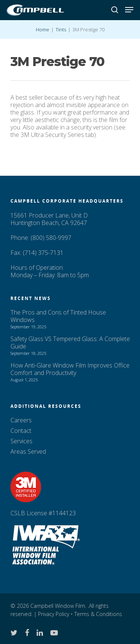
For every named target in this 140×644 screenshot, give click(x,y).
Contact (21, 431)
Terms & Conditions (98, 614)
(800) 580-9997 (51, 238)
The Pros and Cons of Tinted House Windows (58, 316)
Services (21, 441)
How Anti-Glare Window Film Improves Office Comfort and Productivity (70, 369)
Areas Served (28, 451)
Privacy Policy (54, 614)
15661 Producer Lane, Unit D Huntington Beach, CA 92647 (49, 219)
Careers (21, 420)
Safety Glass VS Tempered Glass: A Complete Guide (70, 343)
